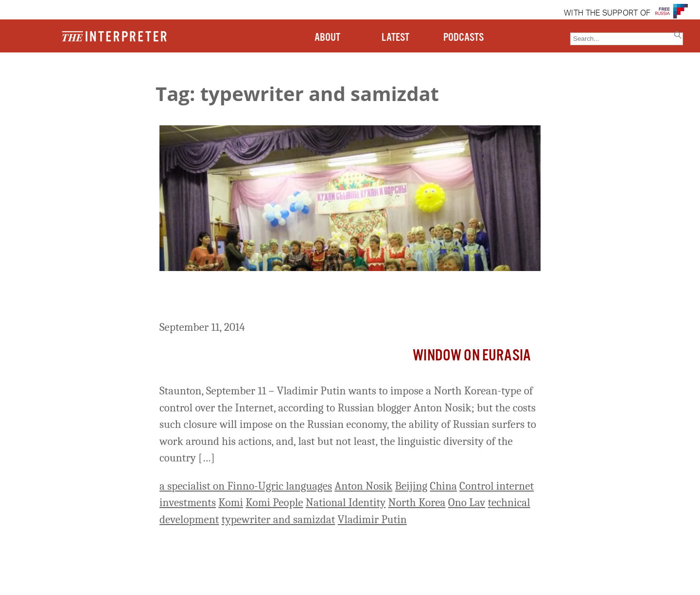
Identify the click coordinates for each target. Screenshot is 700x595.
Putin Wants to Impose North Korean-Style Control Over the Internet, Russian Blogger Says (326, 297)
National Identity (346, 502)
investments (188, 502)
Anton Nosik (363, 486)
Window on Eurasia (472, 356)
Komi (231, 502)
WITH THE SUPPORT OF (607, 14)
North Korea (417, 502)
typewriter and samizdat (279, 519)
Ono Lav (467, 502)
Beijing (411, 486)
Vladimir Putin (372, 519)
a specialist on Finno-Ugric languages (246, 486)
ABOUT (327, 38)
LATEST (395, 38)
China (443, 486)
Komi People (274, 502)
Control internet (497, 486)
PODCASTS (464, 38)
